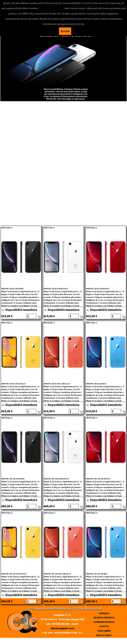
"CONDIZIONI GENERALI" (51, 8)
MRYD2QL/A (49, 418)
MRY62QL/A (91, 228)
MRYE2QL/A (92, 418)
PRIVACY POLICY (104, 635)
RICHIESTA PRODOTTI (104, 618)
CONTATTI (104, 626)
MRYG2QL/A (49, 513)
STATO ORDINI (104, 631)
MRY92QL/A (7, 418)
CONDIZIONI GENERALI (104, 622)
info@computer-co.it (62, 628)
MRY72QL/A (7, 323)
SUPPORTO (104, 613)
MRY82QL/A (49, 323)
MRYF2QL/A (7, 513)
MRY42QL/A (7, 228)
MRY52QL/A (49, 228)
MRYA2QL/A (92, 323)
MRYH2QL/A (92, 513)
